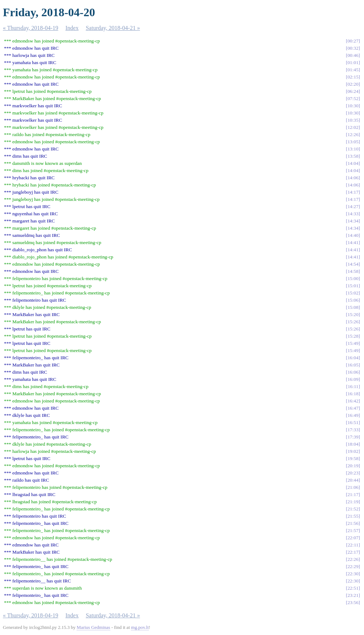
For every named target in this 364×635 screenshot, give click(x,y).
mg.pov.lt (140, 627)
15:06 (353, 300)
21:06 (353, 487)
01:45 (353, 70)
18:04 (353, 444)
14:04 (353, 163)
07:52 (353, 98)
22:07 (353, 538)
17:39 (353, 437)
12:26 (353, 134)
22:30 (353, 574)
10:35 (353, 120)
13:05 (353, 142)
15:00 (353, 278)
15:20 (353, 314)
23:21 (353, 595)
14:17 (353, 192)
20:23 (353, 473)
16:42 (353, 401)
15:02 (353, 293)
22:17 (353, 552)
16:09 (353, 379)
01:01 (353, 62)
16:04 (353, 358)
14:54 (353, 264)
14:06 (353, 178)
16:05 (353, 365)
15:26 (353, 322)
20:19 (353, 466)
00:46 (353, 55)
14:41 (353, 242)
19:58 (353, 458)
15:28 (353, 336)
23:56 (353, 602)
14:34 (353, 221)
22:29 (353, 566)
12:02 (353, 127)
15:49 (353, 343)
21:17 (353, 494)
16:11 (353, 386)
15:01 (353, 286)
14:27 (353, 206)
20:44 (353, 480)
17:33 (353, 430)
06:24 (353, 91)
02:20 (353, 84)
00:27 (353, 41)
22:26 (353, 559)
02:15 (353, 77)
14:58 (353, 271)
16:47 (353, 408)
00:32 (353, 48)
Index (72, 28)
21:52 (353, 509)
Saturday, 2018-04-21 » (113, 28)
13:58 (353, 156)
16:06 (353, 372)
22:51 (353, 588)
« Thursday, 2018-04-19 (31, 28)
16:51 (353, 422)
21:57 (353, 530)
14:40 (353, 235)
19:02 (353, 451)
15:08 (353, 307)
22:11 (353, 545)
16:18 (353, 394)
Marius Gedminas (93, 627)
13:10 (353, 149)
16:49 (353, 415)
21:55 (353, 516)
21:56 (353, 523)
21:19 (353, 502)
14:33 (353, 214)
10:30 (353, 106)
